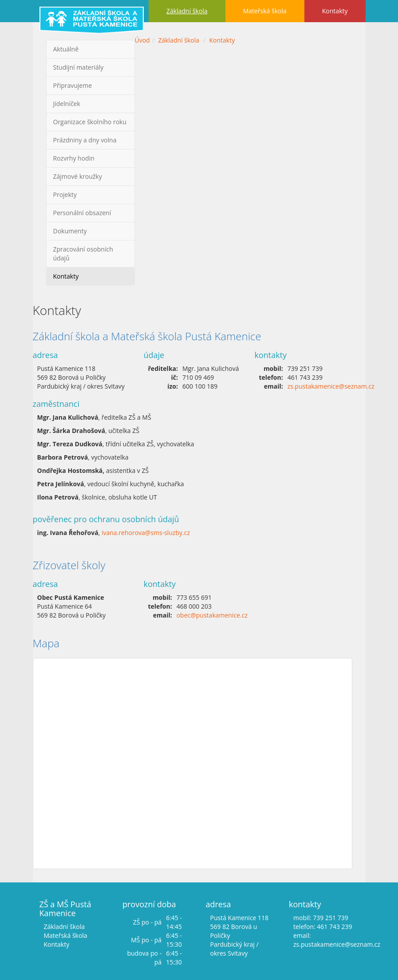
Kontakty (335, 11)
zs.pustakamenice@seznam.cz (331, 386)
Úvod (142, 40)
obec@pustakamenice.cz (212, 615)
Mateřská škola (265, 11)
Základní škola (187, 11)
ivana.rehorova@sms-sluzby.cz (146, 533)
